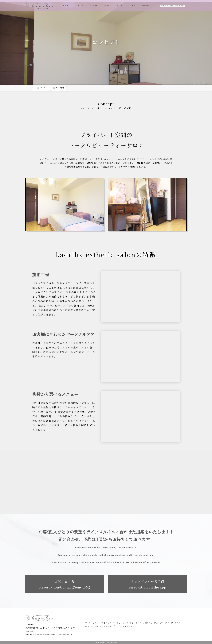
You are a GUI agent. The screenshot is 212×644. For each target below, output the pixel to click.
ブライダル (159, 623)
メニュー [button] (93, 5)
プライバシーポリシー (122, 626)
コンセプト (79, 5)
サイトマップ (105, 626)
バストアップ (106, 623)
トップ (65, 5)
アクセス (132, 5)
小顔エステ (148, 623)
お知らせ (145, 5)
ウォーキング (136, 623)
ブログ (119, 5)
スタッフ (107, 5)
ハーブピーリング (120, 623)
